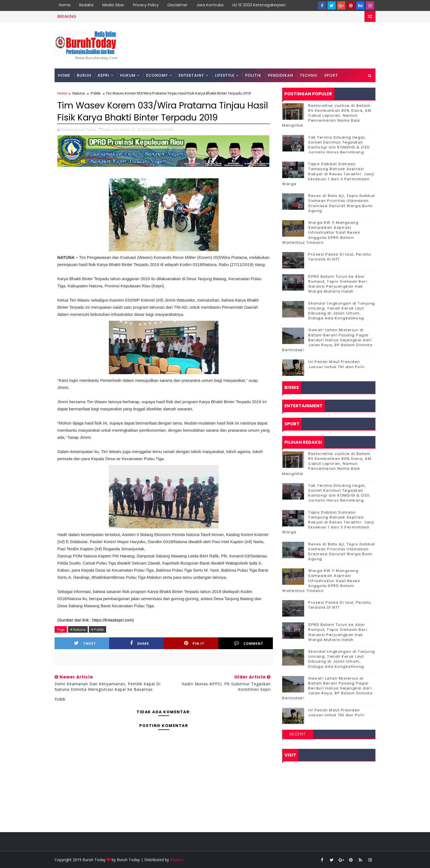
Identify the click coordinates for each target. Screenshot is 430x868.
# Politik (97, 629)
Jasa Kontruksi (210, 5)
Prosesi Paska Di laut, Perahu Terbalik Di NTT (340, 257)
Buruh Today (128, 860)
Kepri (104, 75)
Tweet (85, 643)
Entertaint (191, 75)
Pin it (194, 643)
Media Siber (113, 5)
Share (140, 643)
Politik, (169, 130)
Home (65, 5)
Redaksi (86, 5)
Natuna (79, 93)
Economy (157, 75)
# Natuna (78, 629)
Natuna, (156, 130)
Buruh (84, 75)
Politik (253, 75)
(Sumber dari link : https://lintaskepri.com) (96, 620)
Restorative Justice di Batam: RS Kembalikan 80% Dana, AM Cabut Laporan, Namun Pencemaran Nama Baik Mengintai (327, 116)
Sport (331, 75)
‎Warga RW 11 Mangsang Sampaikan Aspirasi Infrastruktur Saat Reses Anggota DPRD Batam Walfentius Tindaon (321, 233)
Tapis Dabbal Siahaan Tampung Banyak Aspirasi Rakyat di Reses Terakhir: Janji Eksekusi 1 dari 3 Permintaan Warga (328, 174)
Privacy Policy (146, 5)
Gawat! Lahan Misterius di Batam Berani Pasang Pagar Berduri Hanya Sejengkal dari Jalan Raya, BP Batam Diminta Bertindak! (327, 340)
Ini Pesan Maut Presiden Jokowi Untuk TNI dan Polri (336, 364)
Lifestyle (225, 75)
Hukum (128, 75)
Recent (298, 734)
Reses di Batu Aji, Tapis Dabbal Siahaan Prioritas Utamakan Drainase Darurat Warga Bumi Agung (342, 203)
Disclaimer (178, 5)
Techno (309, 75)
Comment (249, 643)
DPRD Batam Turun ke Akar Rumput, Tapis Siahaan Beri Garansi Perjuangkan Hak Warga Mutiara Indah (338, 284)
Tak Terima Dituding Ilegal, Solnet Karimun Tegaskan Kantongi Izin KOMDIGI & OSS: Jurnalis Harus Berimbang (340, 145)
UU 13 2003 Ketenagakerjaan (259, 5)
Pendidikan (281, 75)
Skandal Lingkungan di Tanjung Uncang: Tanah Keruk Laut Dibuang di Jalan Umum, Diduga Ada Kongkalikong (342, 311)
